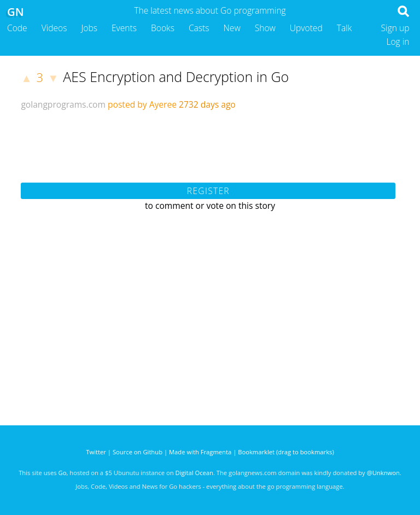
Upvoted (306, 28)
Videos (54, 28)
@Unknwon (383, 473)
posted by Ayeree (142, 104)
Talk (345, 28)
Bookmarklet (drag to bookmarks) (286, 452)
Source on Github (138, 452)
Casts (199, 28)
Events (124, 28)
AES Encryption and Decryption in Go (176, 77)
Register (208, 191)
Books (163, 28)
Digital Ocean (194, 473)
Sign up (395, 28)
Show (265, 28)
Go (63, 473)
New (232, 28)
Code (17, 28)
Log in (398, 42)
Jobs (89, 28)
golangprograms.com (63, 104)
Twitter (96, 452)
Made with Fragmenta (200, 452)
